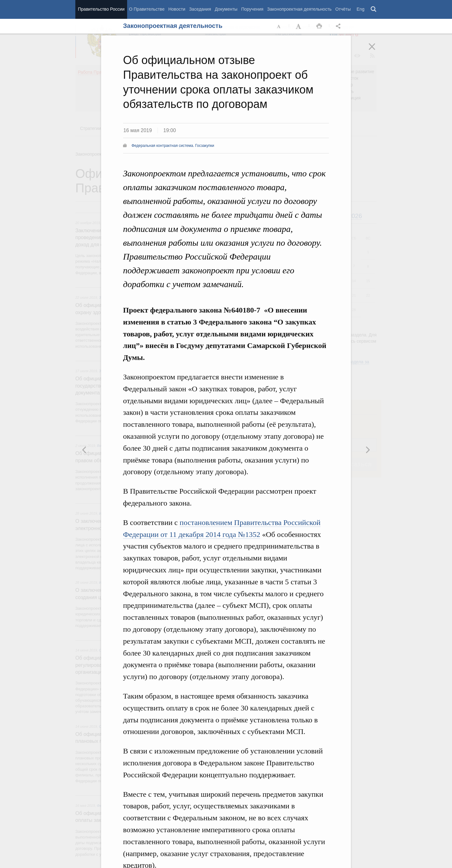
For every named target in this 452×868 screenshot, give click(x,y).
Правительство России (101, 9)
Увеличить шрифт (299, 26)
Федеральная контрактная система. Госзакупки (173, 146)
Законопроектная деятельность (299, 9)
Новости (177, 9)
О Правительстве (147, 9)
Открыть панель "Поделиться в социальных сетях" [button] (339, 26)
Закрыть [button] (376, 51)
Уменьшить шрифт (279, 26)
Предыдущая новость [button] (368, 450)
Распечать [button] (319, 26)
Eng (361, 9)
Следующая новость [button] (84, 450)
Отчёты (343, 9)
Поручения (252, 9)
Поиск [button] (374, 9)
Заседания (200, 9)
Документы (226, 9)
